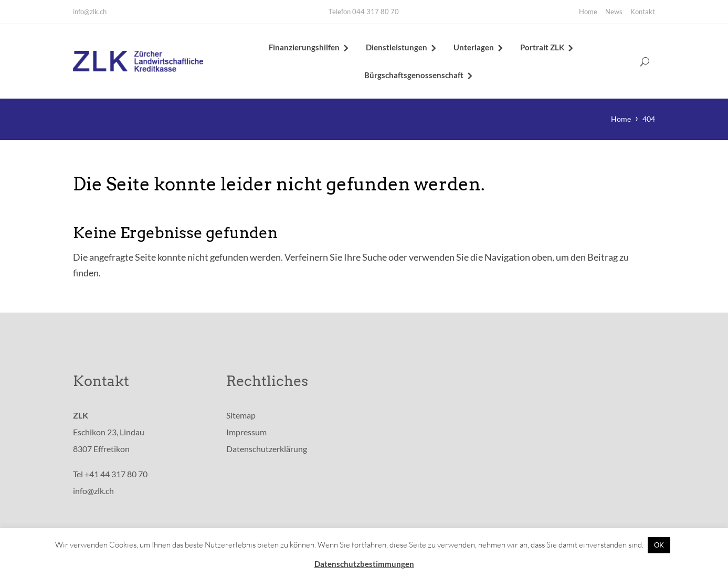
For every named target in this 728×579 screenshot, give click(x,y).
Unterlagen (474, 48)
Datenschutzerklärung (267, 451)
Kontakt (643, 12)
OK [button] (659, 545)
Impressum (246, 434)
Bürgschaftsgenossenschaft (414, 76)
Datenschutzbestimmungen (364, 564)
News (614, 12)
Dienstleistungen (397, 48)
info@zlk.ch (90, 12)
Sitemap (241, 417)
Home (588, 12)
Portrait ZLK (542, 48)
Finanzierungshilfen (304, 48)
